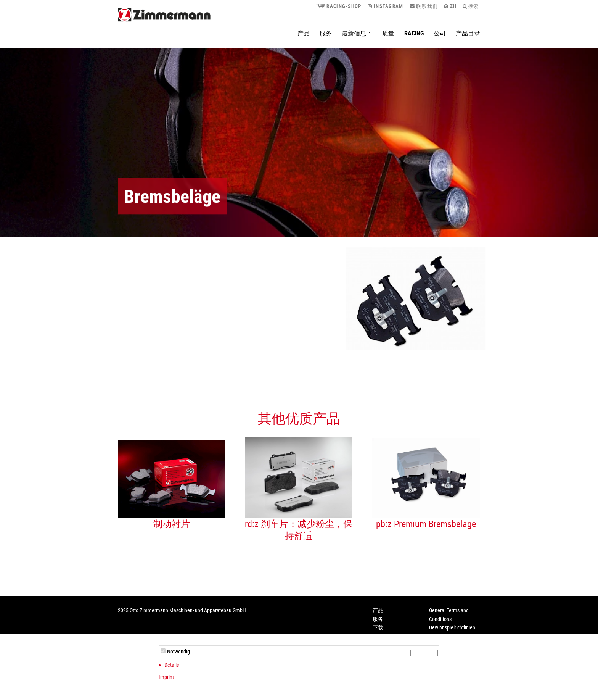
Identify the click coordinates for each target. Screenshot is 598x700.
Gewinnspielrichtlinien (452, 627)
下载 (378, 627)
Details (172, 665)
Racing (414, 33)
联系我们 (424, 6)
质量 (388, 33)
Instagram (386, 6)
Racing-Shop (338, 6)
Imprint (166, 677)
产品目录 (468, 33)
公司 (440, 33)
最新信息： (357, 33)
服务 (326, 33)
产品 (304, 33)
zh (450, 6)
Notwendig (178, 651)
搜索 (470, 6)
